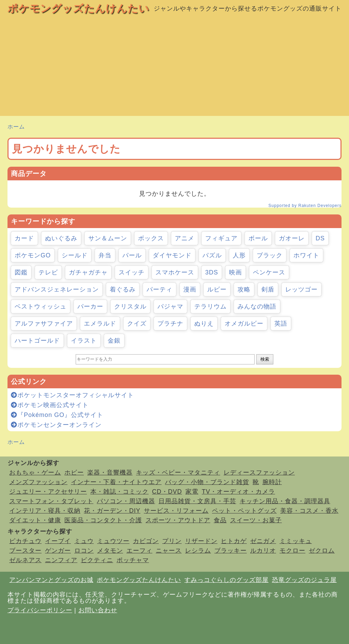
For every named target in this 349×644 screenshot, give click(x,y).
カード (24, 238)
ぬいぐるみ (61, 238)
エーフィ (139, 551)
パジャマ (170, 306)
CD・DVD (167, 492)
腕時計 (272, 482)
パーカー (90, 306)
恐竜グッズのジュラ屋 (304, 580)
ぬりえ (204, 324)
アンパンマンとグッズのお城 (51, 580)
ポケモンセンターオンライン (56, 425)
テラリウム (210, 306)
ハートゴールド (37, 341)
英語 (281, 324)
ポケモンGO (33, 255)
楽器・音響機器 (110, 473)
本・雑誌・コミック (119, 492)
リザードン (201, 541)
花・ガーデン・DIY (112, 511)
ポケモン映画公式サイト (50, 405)
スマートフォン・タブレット (51, 501)
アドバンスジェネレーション (57, 289)
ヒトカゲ (234, 541)
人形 (239, 255)
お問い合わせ (98, 610)
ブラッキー (231, 551)
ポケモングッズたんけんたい (78, 8)
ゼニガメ (263, 541)
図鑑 (21, 272)
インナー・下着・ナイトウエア (116, 482)
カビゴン (146, 541)
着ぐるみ (123, 289)
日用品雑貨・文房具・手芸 (197, 501)
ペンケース (269, 272)
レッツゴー (301, 289)
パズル (212, 255)
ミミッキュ (296, 541)
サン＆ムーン (108, 238)
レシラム (198, 551)
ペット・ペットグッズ (244, 511)
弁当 (105, 255)
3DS (212, 272)
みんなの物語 (257, 306)
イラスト (84, 341)
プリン (172, 541)
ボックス (151, 238)
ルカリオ (263, 551)
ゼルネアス (25, 560)
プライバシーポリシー (40, 610)
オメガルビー (244, 324)
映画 (236, 272)
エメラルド (100, 324)
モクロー (292, 551)
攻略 (244, 289)
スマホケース (175, 272)
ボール (258, 238)
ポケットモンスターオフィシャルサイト (72, 395)
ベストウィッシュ (41, 306)
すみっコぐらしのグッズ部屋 (226, 580)
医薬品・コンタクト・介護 (103, 520)
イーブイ (58, 541)
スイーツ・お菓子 (256, 520)
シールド (75, 255)
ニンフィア (61, 560)
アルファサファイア (44, 324)
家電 (192, 492)
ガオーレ (292, 238)
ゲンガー (58, 551)
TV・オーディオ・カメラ (238, 492)
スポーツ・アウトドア (178, 520)
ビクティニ (97, 560)
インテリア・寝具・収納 (45, 511)
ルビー (217, 289)
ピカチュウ (25, 541)
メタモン (110, 551)
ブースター (25, 551)
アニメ (185, 238)
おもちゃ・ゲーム (35, 473)
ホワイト (306, 255)
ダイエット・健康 (35, 520)
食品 (220, 520)
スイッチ (132, 272)
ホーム (16, 127)
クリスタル (130, 306)
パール (132, 255)
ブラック (270, 255)
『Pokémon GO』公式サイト (57, 415)
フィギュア (221, 238)
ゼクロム (322, 551)
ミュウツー (113, 541)
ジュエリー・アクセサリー (48, 492)
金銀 (114, 341)
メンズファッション (38, 482)
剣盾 (268, 289)
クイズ (137, 324)
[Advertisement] (174, 68)
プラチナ (170, 324)
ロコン (84, 551)
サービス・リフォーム (176, 511)
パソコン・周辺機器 (126, 501)
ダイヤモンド (172, 255)
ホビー (74, 473)
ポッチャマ (133, 560)
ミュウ (84, 541)
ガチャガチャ (88, 272)
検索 (265, 359)
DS (320, 238)
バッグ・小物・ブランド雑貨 (207, 482)
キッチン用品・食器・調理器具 (285, 501)
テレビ (48, 272)
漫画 (190, 289)
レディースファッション (259, 473)
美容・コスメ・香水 (309, 511)
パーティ (160, 289)
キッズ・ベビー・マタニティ (178, 473)
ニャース (169, 551)
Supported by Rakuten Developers (305, 206)
